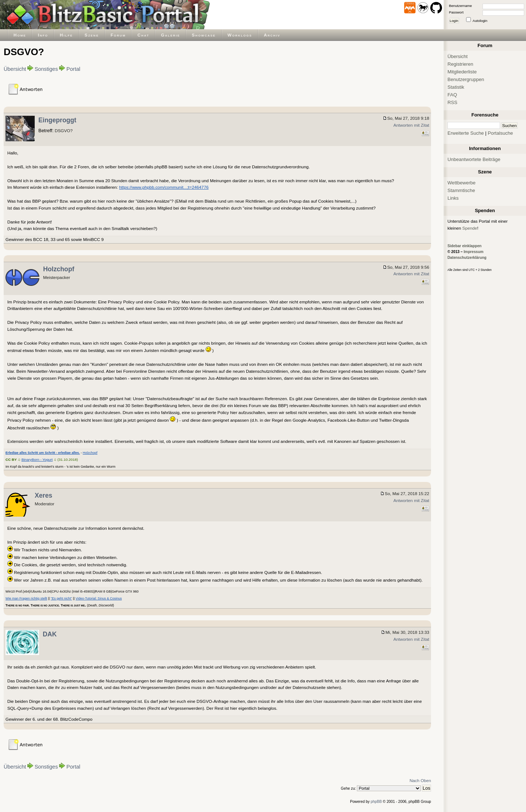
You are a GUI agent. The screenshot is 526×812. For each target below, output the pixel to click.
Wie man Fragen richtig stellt (26, 598)
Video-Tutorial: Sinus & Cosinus (99, 598)
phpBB (376, 802)
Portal (73, 69)
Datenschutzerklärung (467, 258)
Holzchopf (59, 269)
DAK (50, 634)
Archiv (272, 35)
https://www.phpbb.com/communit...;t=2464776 (164, 187)
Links (453, 198)
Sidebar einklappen (464, 246)
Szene (92, 35)
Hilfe (66, 35)
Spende (470, 228)
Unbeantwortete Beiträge (474, 159)
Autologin (480, 21)
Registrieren (460, 64)
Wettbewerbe (462, 183)
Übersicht (15, 69)
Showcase (204, 35)
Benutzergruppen (466, 79)
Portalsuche (500, 133)
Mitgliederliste (462, 72)
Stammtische (461, 190)
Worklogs (240, 35)
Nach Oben (420, 780)
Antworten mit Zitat (411, 125)
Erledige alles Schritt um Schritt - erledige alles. (43, 453)
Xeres (43, 495)
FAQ (452, 95)
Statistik (456, 87)
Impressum (473, 252)
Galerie (171, 35)
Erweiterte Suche (466, 133)
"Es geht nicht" (61, 598)
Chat (143, 35)
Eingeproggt (57, 120)
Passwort (456, 12)
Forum (118, 35)
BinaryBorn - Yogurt (37, 459)
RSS (452, 102)
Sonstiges (46, 69)
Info (43, 35)
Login (454, 21)
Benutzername (460, 6)
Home (20, 35)
